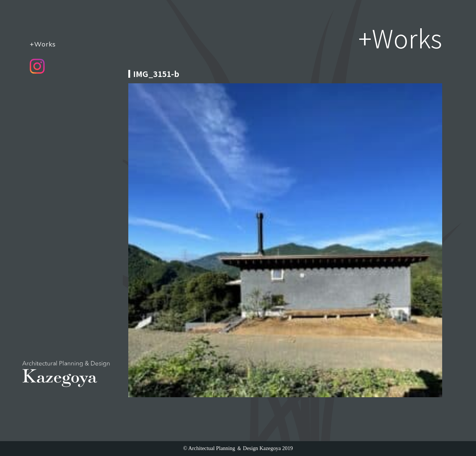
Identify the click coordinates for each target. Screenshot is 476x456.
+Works (43, 44)
